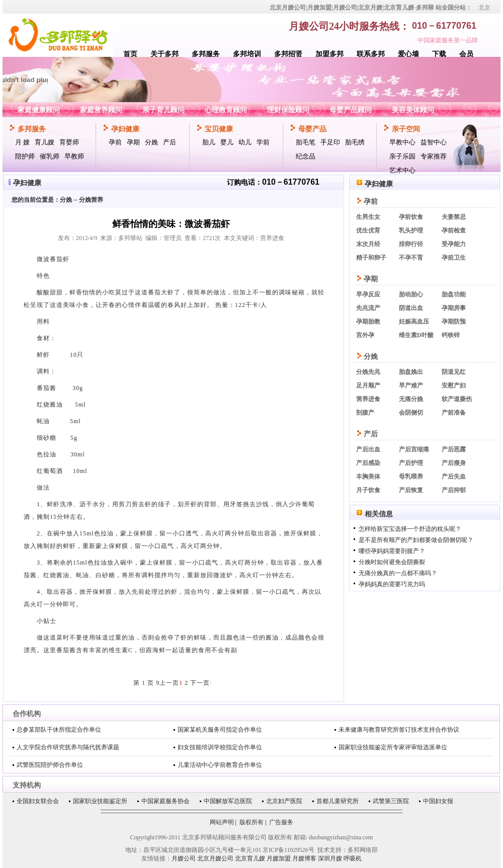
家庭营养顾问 (101, 110)
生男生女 (368, 217)
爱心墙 (408, 54)
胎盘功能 (454, 294)
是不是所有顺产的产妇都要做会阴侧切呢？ (416, 540)
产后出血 (368, 449)
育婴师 (69, 142)
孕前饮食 (411, 217)
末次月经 (368, 244)
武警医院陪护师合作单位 (50, 765)
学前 (263, 142)
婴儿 (227, 142)
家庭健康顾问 (39, 110)
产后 (170, 142)
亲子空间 (406, 129)
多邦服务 (206, 54)
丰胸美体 (368, 477)
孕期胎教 (368, 322)
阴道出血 (411, 308)
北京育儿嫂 (250, 858)
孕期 (133, 142)
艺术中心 (402, 170)
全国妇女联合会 (38, 801)
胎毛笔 (306, 142)
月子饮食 (368, 490)
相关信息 (379, 514)
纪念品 (306, 156)
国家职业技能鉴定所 (100, 801)
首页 (130, 54)
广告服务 (281, 822)
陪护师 (25, 156)
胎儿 (209, 142)
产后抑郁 (454, 490)
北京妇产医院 (284, 801)
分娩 (151, 142)
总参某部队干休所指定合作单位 (59, 730)
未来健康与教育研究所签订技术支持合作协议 (399, 730)
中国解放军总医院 (228, 801)
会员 (466, 54)
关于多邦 (164, 54)
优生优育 (368, 230)
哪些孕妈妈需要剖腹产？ (392, 551)
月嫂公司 (184, 858)
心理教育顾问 (226, 110)
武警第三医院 (391, 801)
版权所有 (251, 822)
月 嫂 (22, 142)
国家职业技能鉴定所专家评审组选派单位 (393, 747)
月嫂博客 (304, 858)
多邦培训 (247, 54)
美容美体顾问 (413, 110)
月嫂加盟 (279, 858)
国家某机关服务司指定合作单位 (220, 730)
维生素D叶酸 (416, 335)
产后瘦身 (454, 463)
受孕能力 (454, 244)
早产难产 (411, 385)
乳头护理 (411, 230)
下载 (439, 54)
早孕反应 (368, 294)
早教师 (74, 156)
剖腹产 (365, 413)
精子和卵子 (371, 258)
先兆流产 (368, 308)
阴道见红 (454, 372)
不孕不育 (411, 258)
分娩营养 (91, 200)
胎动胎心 (411, 294)
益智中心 (434, 142)
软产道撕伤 (457, 399)
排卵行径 (411, 244)
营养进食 (368, 399)
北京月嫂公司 (215, 858)
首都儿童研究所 (338, 801)
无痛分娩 (411, 399)
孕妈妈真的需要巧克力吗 (392, 584)
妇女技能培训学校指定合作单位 (220, 747)
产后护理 (411, 463)
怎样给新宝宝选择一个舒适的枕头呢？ (410, 529)
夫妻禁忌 (454, 217)
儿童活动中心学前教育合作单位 (220, 765)
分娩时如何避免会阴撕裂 (392, 562)
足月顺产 (368, 385)
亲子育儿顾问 (163, 110)
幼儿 (245, 142)
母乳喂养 (411, 477)
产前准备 (454, 413)
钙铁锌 (451, 335)
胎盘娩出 (411, 372)
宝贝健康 (219, 129)
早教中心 (402, 142)
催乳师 (50, 156)
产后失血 (454, 477)
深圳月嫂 (330, 858)
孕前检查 (454, 230)
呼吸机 (353, 858)
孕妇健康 (125, 129)
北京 (484, 8)
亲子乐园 (402, 156)
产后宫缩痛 (414, 449)
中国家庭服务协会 (165, 801)
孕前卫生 (454, 258)
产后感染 (368, 463)
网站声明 (222, 822)
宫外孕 (365, 335)
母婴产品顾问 (351, 110)
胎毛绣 (355, 142)
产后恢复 (411, 490)
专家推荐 (434, 156)
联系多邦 (371, 54)
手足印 (330, 142)
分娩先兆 (368, 372)
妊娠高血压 (414, 322)
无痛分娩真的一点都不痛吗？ (398, 573)
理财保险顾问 (288, 110)
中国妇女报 (438, 801)
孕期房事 (454, 308)
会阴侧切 (411, 413)
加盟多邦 (329, 54)
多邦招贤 (288, 54)
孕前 (115, 142)
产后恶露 (454, 449)
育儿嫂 (45, 142)
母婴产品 (312, 129)
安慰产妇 (454, 385)
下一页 (200, 683)
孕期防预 (454, 322)
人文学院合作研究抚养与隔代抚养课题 (68, 747)
